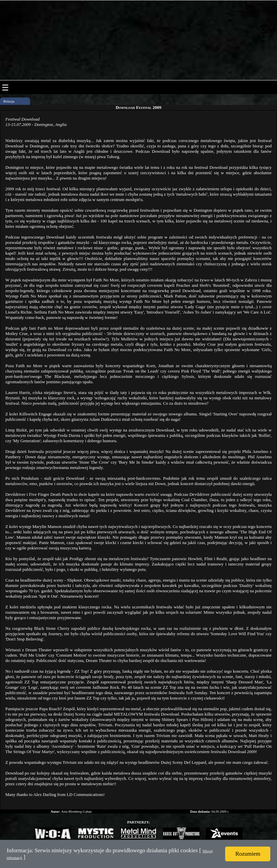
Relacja (9, 101)
